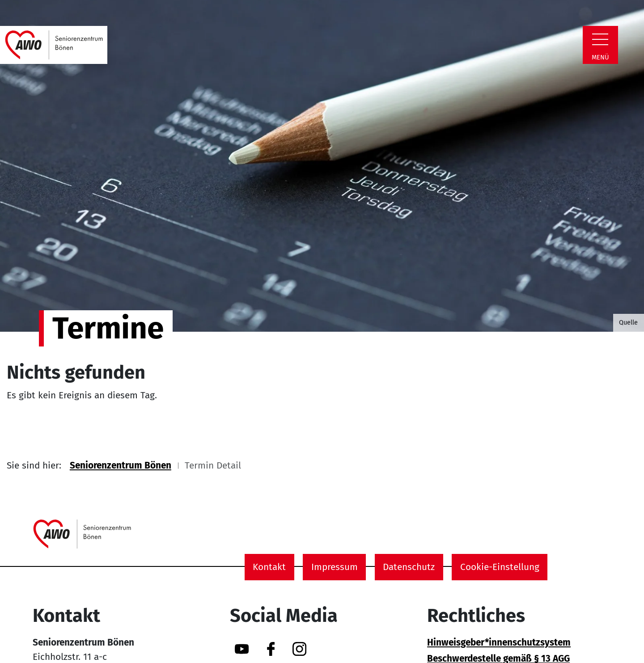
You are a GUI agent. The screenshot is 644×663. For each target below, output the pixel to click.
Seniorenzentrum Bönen (121, 466)
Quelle (628, 322)
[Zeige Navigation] (600, 39)
